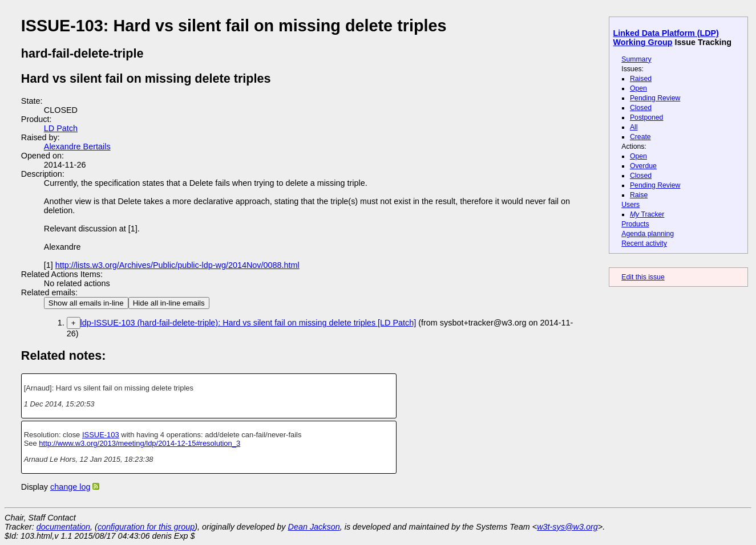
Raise (639, 195)
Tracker (647, 214)
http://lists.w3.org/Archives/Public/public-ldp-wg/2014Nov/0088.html (177, 265)
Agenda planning (648, 234)
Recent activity (644, 243)
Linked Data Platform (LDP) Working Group (666, 38)
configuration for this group (146, 527)
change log (70, 487)
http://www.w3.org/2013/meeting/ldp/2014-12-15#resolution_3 (140, 443)
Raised (641, 79)
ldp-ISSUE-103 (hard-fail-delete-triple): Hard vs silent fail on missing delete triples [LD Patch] (248, 323)
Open (638, 88)
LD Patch (61, 128)
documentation (63, 527)
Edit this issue (643, 277)
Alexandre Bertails (77, 147)
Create (640, 137)
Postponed (647, 117)
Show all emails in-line (86, 303)
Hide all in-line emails (169, 303)
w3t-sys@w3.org (567, 527)
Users (630, 205)
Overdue (643, 166)
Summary (636, 59)
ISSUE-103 (101, 435)
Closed (641, 108)
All (634, 127)
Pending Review (655, 98)
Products (635, 224)
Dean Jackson (314, 527)
